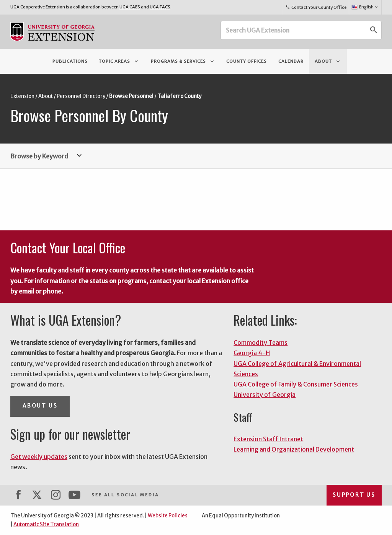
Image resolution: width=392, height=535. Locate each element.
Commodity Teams (261, 343)
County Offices (247, 61)
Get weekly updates (39, 457)
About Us (40, 406)
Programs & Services (183, 61)
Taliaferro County (179, 96)
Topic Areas (119, 61)
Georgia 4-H (252, 353)
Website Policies (168, 516)
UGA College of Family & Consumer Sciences (296, 384)
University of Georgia (265, 395)
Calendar (291, 61)
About (328, 61)
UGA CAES (130, 7)
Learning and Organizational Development (294, 449)
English (365, 7)
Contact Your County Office (316, 7)
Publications (70, 61)
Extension (22, 96)
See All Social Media (125, 495)
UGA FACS (160, 7)
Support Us (354, 495)
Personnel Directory (81, 96)
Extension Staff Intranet (268, 439)
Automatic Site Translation (46, 524)
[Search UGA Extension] (294, 30)
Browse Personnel (131, 96)
